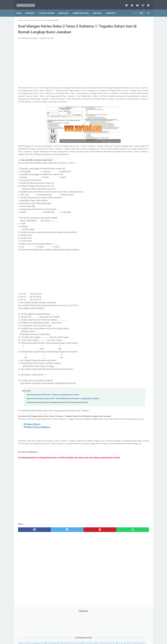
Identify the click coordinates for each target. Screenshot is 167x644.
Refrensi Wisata (121, 140)
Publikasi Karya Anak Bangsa (126, 131)
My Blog (118, 95)
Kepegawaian (138, 82)
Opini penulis (128, 95)
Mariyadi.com (87, 640)
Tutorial (143, 148)
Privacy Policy (68, 636)
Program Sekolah (121, 126)
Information (120, 78)
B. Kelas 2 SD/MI (123, 175)
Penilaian (144, 117)
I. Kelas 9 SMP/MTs (125, 204)
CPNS (141, 51)
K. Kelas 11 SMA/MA (125, 212)
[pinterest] (146, 3)
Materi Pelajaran (139, 91)
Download (112, 9)
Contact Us (101, 636)
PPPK (138, 95)
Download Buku (137, 60)
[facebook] (125, 3)
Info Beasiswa (140, 65)
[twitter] (130, 3)
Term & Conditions (82, 636)
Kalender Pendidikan (123, 82)
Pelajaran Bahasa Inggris (124, 104)
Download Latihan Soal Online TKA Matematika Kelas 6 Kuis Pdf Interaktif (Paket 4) (57, 420)
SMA (131, 140)
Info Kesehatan (121, 69)
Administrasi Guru (82, 9)
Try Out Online (120, 148)
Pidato (138, 122)
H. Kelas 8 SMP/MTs (125, 200)
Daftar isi (111, 636)
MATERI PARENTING (123, 91)
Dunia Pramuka (121, 65)
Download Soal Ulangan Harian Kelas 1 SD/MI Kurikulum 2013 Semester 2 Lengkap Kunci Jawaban (63, 416)
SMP (137, 140)
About (93, 636)
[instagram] (141, 3)
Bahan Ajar (65, 9)
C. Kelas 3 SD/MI (123, 179)
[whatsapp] (95, 558)
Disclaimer (57, 636)
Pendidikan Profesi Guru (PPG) (126, 113)
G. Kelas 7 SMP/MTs (125, 195)
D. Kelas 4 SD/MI (123, 183)
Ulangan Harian (121, 157)
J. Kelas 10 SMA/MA (125, 208)
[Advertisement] (62, 68)
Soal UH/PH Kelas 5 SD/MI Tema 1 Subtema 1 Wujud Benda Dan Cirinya (53, 412)
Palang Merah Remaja (123, 100)
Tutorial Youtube (136, 153)
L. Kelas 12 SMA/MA (125, 216)
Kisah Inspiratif (121, 87)
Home (20, 9)
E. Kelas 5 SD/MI (123, 187)
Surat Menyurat (121, 144)
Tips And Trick (134, 144)
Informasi (31, 9)
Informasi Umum (131, 73)
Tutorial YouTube (48, 9)
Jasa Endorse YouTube (135, 78)
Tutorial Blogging (121, 153)
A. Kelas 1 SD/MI (123, 171)
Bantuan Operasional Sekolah (126, 51)
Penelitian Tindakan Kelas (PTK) (127, 117)
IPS (130, 65)
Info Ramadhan (135, 69)
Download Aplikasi (122, 60)
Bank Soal (99, 9)
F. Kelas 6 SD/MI (123, 191)
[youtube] (136, 3)
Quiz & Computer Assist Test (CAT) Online (130, 135)
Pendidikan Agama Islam (124, 109)
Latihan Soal (133, 87)
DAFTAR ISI (119, 56)
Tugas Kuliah (133, 148)
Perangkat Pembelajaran (124, 122)
